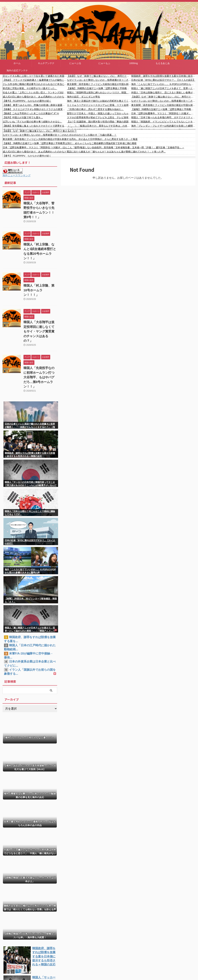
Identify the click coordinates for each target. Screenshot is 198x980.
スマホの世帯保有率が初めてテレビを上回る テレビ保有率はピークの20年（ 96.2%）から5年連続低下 (99, 117)
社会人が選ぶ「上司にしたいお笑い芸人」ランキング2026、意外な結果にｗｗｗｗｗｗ (35, 93)
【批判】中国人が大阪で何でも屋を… (23, 117)
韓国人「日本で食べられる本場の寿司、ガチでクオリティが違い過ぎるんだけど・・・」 (163, 117)
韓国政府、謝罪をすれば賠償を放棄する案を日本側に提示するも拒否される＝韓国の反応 (163, 76)
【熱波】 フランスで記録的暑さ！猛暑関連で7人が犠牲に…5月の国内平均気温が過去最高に (35, 80)
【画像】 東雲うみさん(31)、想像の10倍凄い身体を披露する (35, 105)
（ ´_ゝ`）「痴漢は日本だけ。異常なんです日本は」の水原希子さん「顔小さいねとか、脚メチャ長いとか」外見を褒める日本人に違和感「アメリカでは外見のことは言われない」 (99, 126)
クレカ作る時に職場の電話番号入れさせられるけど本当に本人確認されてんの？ (35, 84)
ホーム (17, 63)
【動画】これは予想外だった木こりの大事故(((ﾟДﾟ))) (31, 113)
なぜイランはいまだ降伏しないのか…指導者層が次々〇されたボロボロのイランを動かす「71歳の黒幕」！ (99, 80)
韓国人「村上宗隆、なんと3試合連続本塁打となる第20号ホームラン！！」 (40, 242)
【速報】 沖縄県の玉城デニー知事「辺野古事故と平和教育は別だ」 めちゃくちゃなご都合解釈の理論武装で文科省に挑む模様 (99, 88)
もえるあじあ (163, 63)
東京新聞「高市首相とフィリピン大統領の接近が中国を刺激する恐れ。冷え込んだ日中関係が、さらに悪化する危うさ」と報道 (99, 84)
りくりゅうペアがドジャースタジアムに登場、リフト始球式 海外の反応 (99, 105)
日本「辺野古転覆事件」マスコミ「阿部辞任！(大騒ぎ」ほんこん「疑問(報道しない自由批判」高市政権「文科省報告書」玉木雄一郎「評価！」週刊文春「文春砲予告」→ (163, 113)
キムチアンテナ (46, 63)
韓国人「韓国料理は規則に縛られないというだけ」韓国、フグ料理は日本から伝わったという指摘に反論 (99, 93)
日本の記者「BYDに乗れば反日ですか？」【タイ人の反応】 (163, 80)
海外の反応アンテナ (17, 71)
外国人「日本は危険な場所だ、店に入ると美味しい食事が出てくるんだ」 (163, 93)
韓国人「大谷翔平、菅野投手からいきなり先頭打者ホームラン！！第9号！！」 (40, 207)
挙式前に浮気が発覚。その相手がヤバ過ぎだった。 (30, 88)
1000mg (133, 63)
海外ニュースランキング (17, 175)
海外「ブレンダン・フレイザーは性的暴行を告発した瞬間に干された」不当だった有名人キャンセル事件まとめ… (163, 126)
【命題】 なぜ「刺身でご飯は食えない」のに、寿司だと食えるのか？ (99, 76)
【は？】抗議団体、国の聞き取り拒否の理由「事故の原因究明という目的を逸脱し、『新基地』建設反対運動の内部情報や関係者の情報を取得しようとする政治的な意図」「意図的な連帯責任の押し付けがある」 (99, 122)
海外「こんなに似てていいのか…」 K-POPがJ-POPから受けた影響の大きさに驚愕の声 (163, 84)
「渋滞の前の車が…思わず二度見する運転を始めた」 (95, 109)
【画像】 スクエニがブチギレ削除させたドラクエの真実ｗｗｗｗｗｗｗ (35, 109)
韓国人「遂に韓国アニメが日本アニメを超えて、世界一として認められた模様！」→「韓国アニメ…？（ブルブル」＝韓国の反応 (163, 88)
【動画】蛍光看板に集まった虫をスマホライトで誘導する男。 (35, 126)
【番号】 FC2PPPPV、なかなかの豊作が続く (27, 101)
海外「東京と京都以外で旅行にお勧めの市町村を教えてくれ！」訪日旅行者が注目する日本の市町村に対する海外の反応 (99, 101)
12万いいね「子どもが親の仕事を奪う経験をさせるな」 (32, 122)
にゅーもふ (104, 63)
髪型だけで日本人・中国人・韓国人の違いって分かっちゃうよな (99, 113)
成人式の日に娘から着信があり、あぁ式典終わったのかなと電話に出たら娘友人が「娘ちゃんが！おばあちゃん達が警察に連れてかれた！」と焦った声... (35, 97)
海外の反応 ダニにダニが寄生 (84, 97)
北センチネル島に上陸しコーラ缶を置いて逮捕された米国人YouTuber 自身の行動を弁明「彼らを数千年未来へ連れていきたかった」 (35, 76)
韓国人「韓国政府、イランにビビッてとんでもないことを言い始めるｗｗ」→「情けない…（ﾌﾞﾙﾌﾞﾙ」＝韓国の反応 (163, 122)
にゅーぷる (75, 63)
